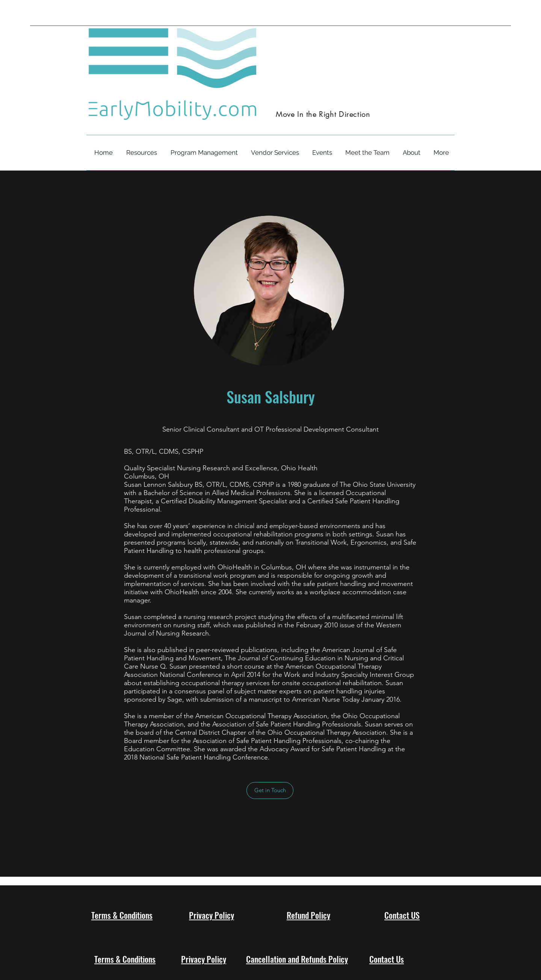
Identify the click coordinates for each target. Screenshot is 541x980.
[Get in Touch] (270, 790)
